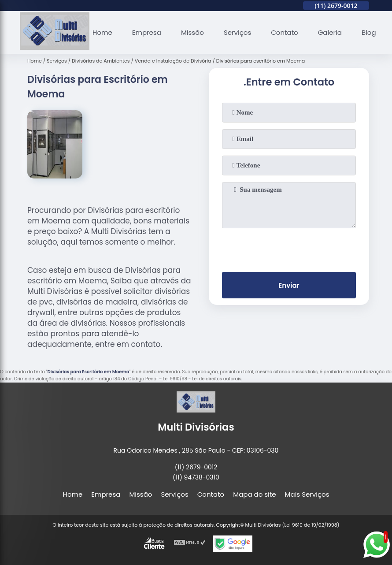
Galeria (330, 32)
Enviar (289, 285)
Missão (192, 32)
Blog (369, 32)
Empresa (147, 32)
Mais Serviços (307, 494)
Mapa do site (254, 494)
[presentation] (289, 248)
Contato (284, 32)
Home (102, 32)
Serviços (237, 32)
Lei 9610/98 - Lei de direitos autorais (202, 379)
